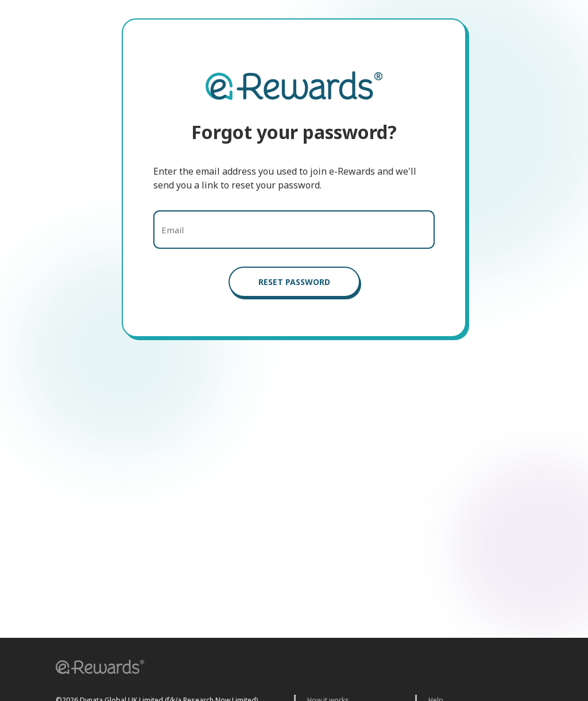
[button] (96, 669)
